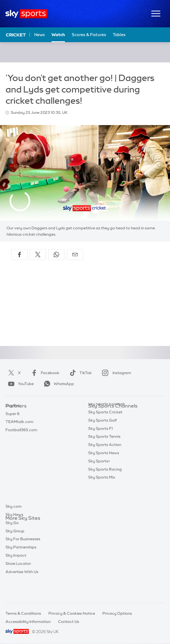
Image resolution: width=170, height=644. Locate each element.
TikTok (80, 373)
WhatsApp (58, 384)
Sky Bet (13, 414)
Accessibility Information (28, 622)
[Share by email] (75, 255)
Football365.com (21, 439)
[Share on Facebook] (19, 255)
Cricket (16, 35)
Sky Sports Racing (105, 496)
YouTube (20, 384)
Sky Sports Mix (102, 504)
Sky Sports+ (99, 488)
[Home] (26, 14)
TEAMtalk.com (19, 431)
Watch (58, 35)
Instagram (115, 373)
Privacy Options (117, 613)
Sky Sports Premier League (113, 423)
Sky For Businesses (23, 559)
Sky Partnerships (21, 567)
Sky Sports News (104, 480)
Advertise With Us (22, 592)
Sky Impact (16, 575)
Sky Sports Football (106, 431)
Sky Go (12, 543)
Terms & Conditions (23, 613)
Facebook (44, 373)
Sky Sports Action (105, 471)
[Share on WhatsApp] (56, 255)
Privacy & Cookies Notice (72, 613)
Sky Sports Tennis (104, 463)
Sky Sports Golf (103, 447)
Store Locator (18, 584)
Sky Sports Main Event (109, 414)
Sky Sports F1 (100, 455)
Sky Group (15, 551)
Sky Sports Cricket (105, 439)
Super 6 (12, 423)
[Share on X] (38, 255)
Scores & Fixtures (89, 35)
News (40, 35)
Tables (119, 35)
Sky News (14, 535)
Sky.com (14, 526)
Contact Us (69, 622)
